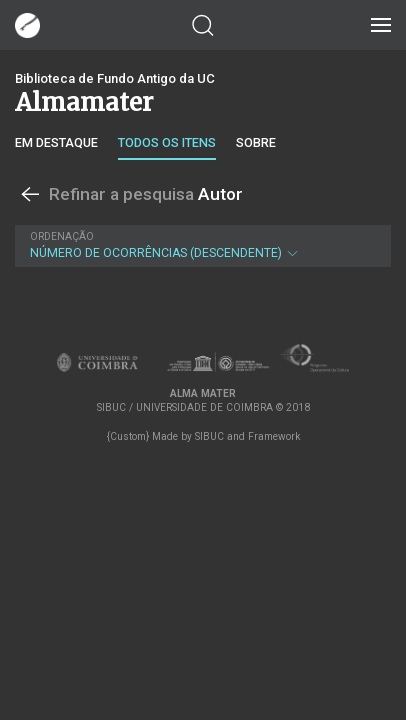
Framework (274, 436)
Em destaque (56, 142)
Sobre (256, 142)
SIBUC (209, 436)
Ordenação (62, 236)
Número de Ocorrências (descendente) (200, 245)
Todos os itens (167, 142)
